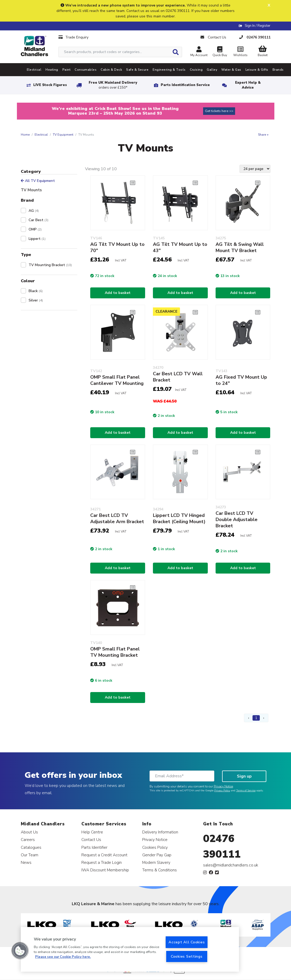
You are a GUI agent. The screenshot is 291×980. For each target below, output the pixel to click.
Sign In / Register (258, 26)
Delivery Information (160, 832)
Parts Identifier (94, 847)
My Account (199, 52)
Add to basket (118, 293)
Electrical (41, 135)
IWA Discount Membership (105, 870)
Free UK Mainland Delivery (113, 85)
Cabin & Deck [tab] (111, 70)
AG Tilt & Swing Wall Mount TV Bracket (240, 247)
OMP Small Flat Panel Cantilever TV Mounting (117, 380)
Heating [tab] (52, 70)
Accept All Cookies (187, 942)
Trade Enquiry (73, 37)
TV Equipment (63, 135)
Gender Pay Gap (157, 855)
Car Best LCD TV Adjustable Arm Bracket (117, 518)
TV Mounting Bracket (50, 265)
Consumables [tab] (86, 70)
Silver (36, 300)
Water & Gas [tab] (231, 70)
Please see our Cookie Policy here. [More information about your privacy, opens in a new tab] (63, 957)
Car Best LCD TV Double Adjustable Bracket (237, 519)
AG (34, 211)
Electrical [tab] (34, 70)
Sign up (244, 776)
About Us (29, 832)
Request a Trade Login (102, 862)
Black (36, 291)
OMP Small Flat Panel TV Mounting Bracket (115, 652)
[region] (130, 949)
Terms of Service (246, 791)
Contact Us (91, 840)
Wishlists (241, 52)
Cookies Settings (187, 956)
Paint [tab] (66, 70)
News (26, 862)
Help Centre (92, 832)
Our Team (30, 855)
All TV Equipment (38, 181)
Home (25, 135)
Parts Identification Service (185, 85)
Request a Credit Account (104, 855)
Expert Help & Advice (248, 85)
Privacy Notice (223, 786)
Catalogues (31, 847)
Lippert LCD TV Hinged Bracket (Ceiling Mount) (179, 518)
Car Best (38, 220)
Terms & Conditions (160, 870)
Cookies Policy (155, 847)
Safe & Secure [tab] (137, 70)
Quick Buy (220, 52)
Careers (28, 840)
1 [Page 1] (256, 718)
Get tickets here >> (219, 111)
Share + (263, 135)
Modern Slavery (156, 862)
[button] (20, 951)
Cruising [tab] (196, 70)
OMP (35, 229)
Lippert (37, 239)
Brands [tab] (278, 70)
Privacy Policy (222, 791)
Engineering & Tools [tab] (169, 70)
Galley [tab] (212, 70)
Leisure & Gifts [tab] (257, 70)
